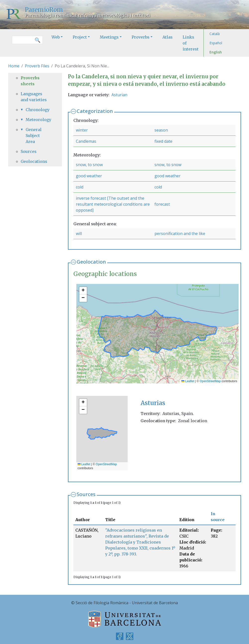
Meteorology (38, 120)
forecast (162, 204)
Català (215, 34)
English (216, 52)
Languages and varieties (34, 97)
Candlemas (86, 141)
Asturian (119, 95)
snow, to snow (89, 165)
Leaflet (188, 381)
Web (56, 37)
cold (80, 187)
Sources (86, 494)
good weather (89, 176)
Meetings (109, 37)
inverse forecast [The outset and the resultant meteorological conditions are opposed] (113, 204)
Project (80, 37)
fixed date (163, 141)
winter (82, 130)
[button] (83, 291)
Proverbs (141, 37)
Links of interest (191, 43)
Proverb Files (37, 66)
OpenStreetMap (210, 381)
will (79, 233)
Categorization (95, 111)
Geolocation (91, 262)
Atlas (168, 37)
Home (14, 66)
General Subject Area (34, 136)
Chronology (38, 110)
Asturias (153, 403)
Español (216, 43)
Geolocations (34, 161)
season (161, 130)
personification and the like (180, 233)
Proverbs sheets (30, 81)
